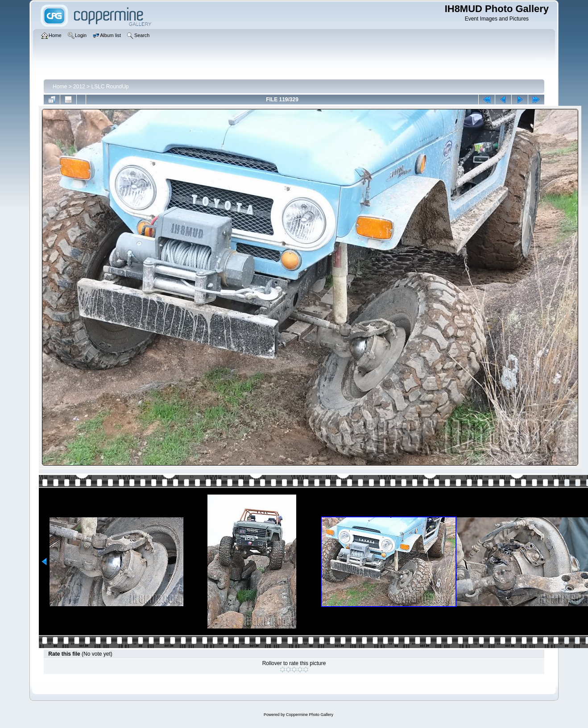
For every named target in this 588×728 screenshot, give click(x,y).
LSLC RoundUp (110, 87)
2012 (79, 87)
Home (60, 87)
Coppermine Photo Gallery (310, 715)
